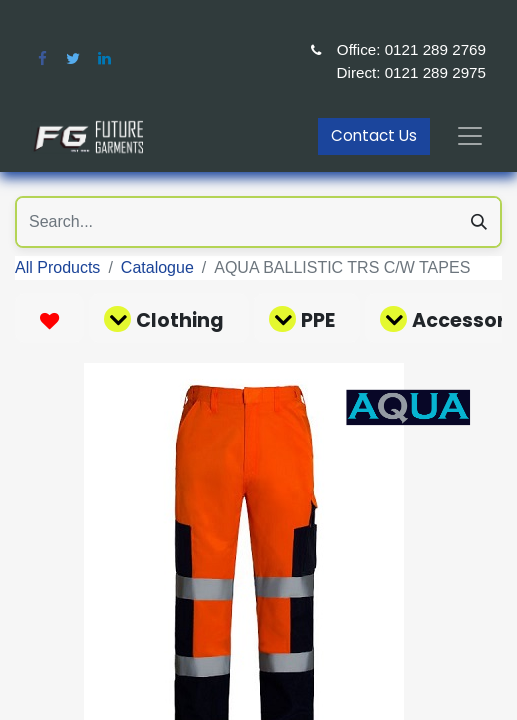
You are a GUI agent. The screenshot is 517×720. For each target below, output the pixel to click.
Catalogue (157, 267)
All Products (57, 267)
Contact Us (374, 135)
